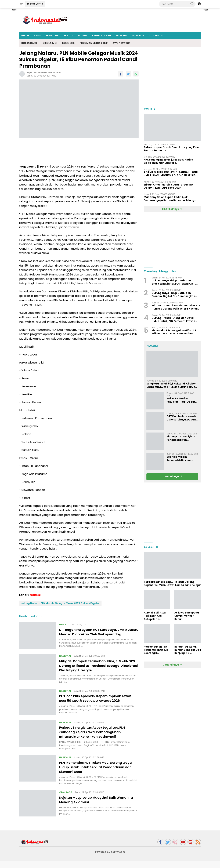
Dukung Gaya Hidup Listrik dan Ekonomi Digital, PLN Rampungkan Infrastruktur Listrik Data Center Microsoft (173, 295)
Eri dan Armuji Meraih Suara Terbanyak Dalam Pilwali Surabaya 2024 (168, 186)
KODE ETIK (68, 43)
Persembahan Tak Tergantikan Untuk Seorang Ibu (156, 650)
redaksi (42, 73)
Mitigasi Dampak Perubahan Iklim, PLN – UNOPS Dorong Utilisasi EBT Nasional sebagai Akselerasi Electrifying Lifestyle (95, 669)
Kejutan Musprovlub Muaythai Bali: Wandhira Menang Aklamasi (91, 807)
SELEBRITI (121, 35)
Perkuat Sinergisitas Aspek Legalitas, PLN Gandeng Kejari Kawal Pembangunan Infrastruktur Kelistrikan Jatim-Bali (96, 739)
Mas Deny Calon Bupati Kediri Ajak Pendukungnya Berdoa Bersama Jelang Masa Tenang (169, 199)
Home (25, 35)
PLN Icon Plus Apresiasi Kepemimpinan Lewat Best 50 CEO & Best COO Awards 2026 (95, 704)
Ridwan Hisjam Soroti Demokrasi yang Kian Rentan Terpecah (171, 149)
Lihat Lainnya (172, 209)
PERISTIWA (52, 35)
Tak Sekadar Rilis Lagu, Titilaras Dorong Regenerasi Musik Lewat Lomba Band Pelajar (172, 583)
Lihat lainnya (172, 477)
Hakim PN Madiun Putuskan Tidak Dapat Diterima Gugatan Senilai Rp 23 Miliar (181, 400)
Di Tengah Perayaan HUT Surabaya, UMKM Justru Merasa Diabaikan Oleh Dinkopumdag (97, 634)
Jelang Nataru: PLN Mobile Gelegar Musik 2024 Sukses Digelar (60, 603)
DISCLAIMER (50, 43)
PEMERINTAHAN (101, 35)
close (14, 10)
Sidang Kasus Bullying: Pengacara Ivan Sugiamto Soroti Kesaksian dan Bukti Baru (181, 438)
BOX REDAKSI (29, 43)
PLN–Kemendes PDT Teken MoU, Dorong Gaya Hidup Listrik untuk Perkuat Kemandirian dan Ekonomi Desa (94, 774)
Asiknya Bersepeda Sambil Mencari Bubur (187, 616)
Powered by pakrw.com (110, 859)
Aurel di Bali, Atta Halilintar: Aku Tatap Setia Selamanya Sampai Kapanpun (156, 616)
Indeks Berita (35, 4)
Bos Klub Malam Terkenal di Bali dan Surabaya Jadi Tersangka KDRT (179, 458)
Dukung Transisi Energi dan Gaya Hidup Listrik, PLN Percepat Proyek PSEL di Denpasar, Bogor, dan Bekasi (175, 319)
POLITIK (68, 35)
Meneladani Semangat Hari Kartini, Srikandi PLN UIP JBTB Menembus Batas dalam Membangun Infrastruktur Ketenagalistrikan (174, 332)
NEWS (37, 35)
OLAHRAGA (156, 35)
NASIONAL (138, 35)
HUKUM (82, 35)
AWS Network (121, 43)
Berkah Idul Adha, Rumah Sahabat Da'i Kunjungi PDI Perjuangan (188, 650)
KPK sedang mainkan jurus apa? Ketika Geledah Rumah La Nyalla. (168, 161)
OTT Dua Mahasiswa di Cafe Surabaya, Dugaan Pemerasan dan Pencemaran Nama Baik (182, 418)
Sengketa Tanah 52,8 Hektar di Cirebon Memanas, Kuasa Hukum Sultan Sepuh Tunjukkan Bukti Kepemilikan (172, 385)
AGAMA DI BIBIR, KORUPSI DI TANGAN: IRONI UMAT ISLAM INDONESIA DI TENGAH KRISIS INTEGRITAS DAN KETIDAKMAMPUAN (171, 174)
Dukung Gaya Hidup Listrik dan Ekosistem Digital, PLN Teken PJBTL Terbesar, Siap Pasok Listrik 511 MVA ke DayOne (176, 282)
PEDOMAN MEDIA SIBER (94, 43)
